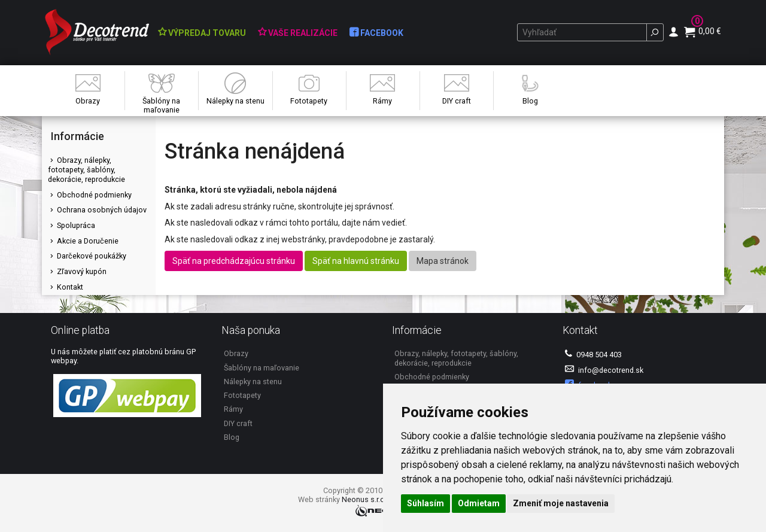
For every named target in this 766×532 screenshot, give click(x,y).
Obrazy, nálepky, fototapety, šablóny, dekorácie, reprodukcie (86, 169)
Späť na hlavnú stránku (356, 261)
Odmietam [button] (479, 503)
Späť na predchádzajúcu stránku (234, 261)
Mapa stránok (443, 261)
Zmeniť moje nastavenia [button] (561, 503)
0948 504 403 (594, 354)
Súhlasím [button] (425, 503)
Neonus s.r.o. (364, 499)
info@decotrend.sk (604, 370)
